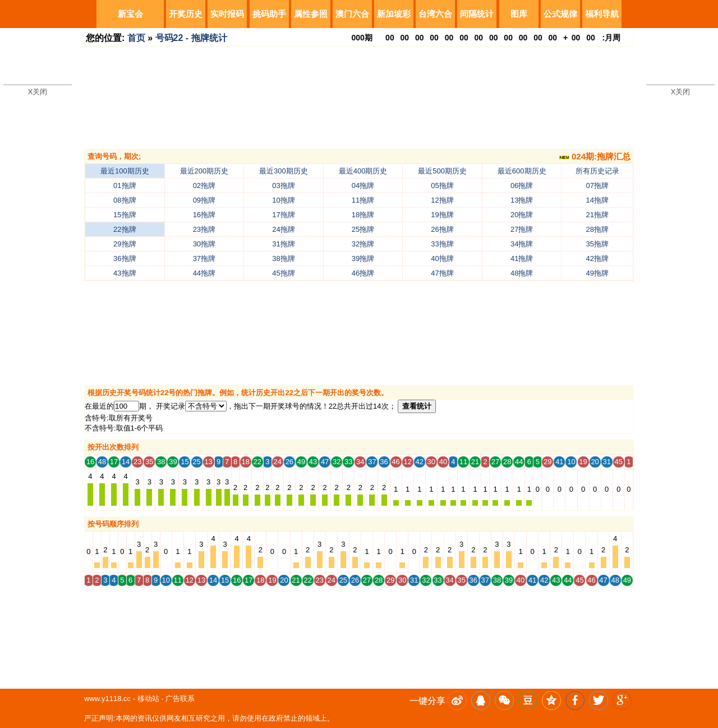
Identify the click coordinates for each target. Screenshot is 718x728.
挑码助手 (269, 14)
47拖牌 (442, 273)
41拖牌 (522, 258)
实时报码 (227, 14)
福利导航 (602, 14)
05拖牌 (442, 186)
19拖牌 (442, 215)
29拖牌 (125, 244)
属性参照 (311, 14)
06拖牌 (522, 186)
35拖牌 (597, 244)
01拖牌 (125, 186)
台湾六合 (435, 14)
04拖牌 (363, 186)
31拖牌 (283, 244)
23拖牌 (204, 229)
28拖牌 (597, 229)
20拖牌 (522, 215)
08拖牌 (125, 200)
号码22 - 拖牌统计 (191, 38)
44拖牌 (204, 273)
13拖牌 (522, 200)
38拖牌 (283, 258)
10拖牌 (283, 200)
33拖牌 (442, 244)
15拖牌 (125, 215)
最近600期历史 (522, 171)
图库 (519, 14)
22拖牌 (125, 229)
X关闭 (38, 92)
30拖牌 (204, 244)
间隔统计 (477, 14)
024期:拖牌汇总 (595, 156)
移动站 (148, 699)
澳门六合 (352, 14)
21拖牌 (597, 215)
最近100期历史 (125, 171)
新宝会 (130, 14)
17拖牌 (283, 215)
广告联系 (180, 699)
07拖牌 (597, 186)
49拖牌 (597, 273)
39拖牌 (363, 258)
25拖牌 (363, 229)
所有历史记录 (597, 171)
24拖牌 (283, 229)
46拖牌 (363, 273)
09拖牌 (204, 200)
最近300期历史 (284, 171)
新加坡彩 (394, 14)
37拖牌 (204, 258)
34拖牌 (522, 244)
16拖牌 (204, 215)
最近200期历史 (204, 171)
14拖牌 (597, 200)
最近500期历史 (442, 171)
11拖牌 (363, 200)
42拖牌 (597, 258)
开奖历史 (186, 14)
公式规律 (560, 14)
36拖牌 (125, 258)
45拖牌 (283, 273)
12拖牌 (442, 200)
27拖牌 (522, 229)
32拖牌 (363, 244)
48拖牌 (522, 273)
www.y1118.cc (107, 699)
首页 (136, 38)
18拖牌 (363, 215)
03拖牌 (283, 186)
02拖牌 (204, 186)
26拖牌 (442, 229)
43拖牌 (125, 273)
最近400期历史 (363, 171)
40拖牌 (442, 258)
